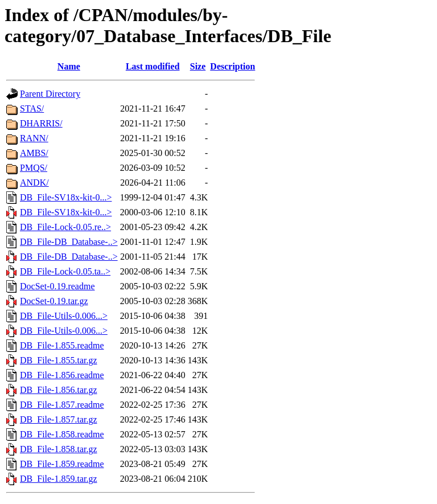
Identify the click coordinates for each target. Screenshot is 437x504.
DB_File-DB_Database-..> (69, 242)
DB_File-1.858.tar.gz (59, 449)
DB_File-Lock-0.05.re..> (65, 227)
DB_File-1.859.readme (62, 464)
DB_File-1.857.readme (62, 405)
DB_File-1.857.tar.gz (59, 419)
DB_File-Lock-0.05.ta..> (65, 271)
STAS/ (32, 108)
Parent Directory (50, 94)
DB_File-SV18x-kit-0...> (66, 197)
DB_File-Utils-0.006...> (64, 316)
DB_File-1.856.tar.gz (59, 390)
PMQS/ (34, 168)
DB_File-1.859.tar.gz (59, 479)
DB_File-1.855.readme (62, 345)
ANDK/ (34, 183)
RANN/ (34, 138)
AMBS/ (34, 153)
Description (232, 66)
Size (198, 66)
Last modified (153, 66)
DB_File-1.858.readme (62, 434)
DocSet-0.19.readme (57, 286)
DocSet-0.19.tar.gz (54, 301)
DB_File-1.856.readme (62, 375)
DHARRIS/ (41, 123)
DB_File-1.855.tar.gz (59, 360)
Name (69, 66)
